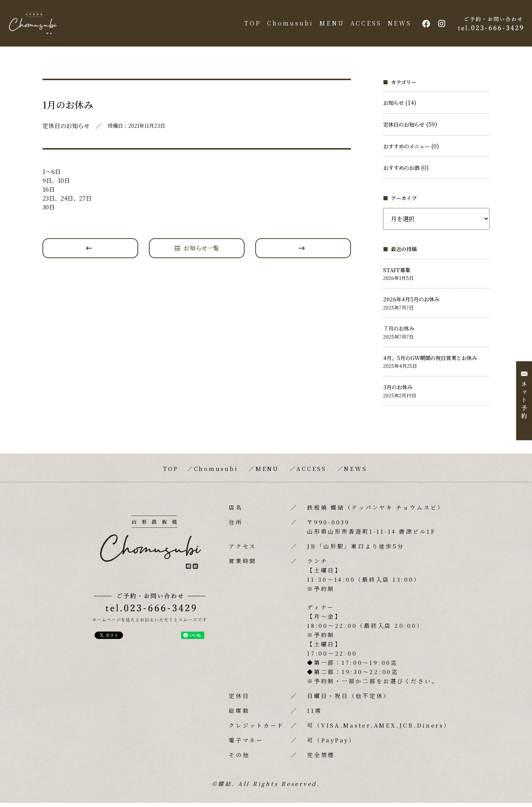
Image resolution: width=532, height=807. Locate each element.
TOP (251, 25)
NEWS (398, 25)
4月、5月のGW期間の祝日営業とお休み (430, 362)
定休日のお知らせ (404, 128)
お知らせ (393, 107)
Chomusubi (288, 25)
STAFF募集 (397, 274)
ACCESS (364, 25)
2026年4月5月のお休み (411, 303)
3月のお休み (398, 391)
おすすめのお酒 (401, 172)
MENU (330, 25)
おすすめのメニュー (406, 150)
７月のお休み (399, 333)
